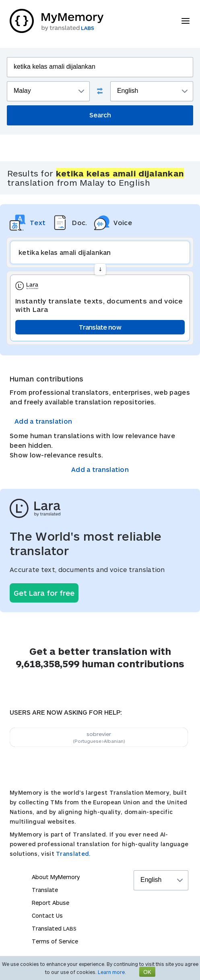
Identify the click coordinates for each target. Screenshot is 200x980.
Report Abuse (51, 903)
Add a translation (43, 421)
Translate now (100, 327)
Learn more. (112, 972)
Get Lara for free (44, 593)
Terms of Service (55, 941)
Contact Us (47, 915)
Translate (45, 890)
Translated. (73, 854)
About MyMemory (56, 877)
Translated (54, 928)
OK (147, 972)
